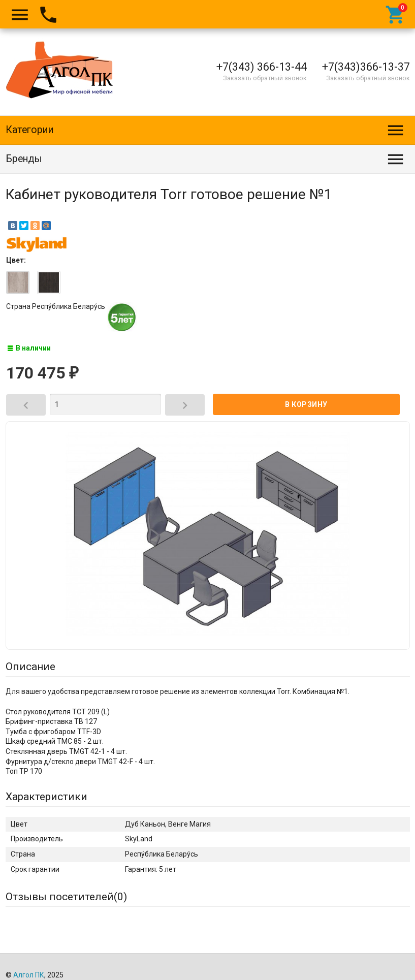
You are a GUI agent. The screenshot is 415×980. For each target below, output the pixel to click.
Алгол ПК (29, 975)
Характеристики (46, 797)
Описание (30, 667)
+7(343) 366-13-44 (262, 67)
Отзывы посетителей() (66, 897)
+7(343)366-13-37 (366, 67)
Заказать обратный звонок (265, 78)
